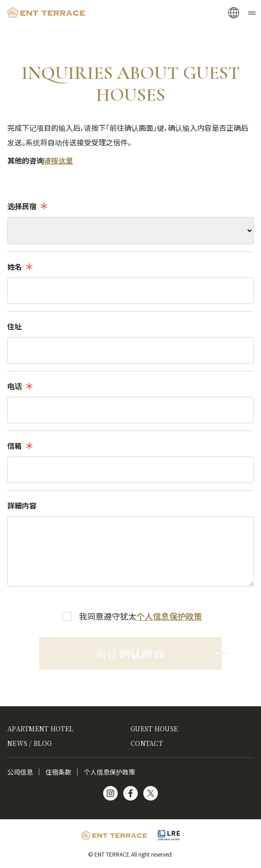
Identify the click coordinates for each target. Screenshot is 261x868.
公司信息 (20, 772)
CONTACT (147, 743)
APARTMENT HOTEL (40, 729)
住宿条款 (58, 772)
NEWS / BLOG (29, 743)
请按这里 (58, 160)
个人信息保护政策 (169, 616)
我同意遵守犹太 (141, 616)
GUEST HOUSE (154, 729)
